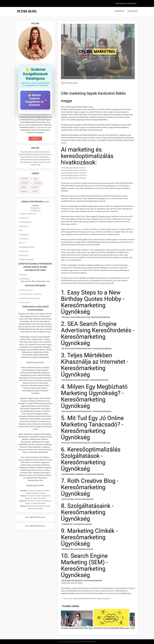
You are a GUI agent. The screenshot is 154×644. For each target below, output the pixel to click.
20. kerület (39, 506)
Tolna (46, 162)
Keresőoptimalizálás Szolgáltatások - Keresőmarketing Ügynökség (83, 474)
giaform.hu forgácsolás (28, 214)
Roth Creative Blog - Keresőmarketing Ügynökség (77, 499)
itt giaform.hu (35, 208)
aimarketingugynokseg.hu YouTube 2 (74, 170)
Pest (48, 160)
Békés (38, 152)
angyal (36, 179)
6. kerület (42, 493)
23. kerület (39, 509)
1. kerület (31, 491)
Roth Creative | (83, 642)
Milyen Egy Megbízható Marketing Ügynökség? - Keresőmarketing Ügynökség (86, 411)
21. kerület (47, 506)
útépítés (23, 187)
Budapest (28, 154)
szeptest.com (24, 218)
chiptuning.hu (24, 239)
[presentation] (131, 619)
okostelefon (24, 183)
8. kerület (37, 496)
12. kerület (42, 498)
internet (35, 192)
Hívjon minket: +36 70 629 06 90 (126, 3)
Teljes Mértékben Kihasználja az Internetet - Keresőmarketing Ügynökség (85, 380)
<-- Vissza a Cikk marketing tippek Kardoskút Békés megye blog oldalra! (86, 599)
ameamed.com (24, 226)
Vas (49, 162)
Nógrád (44, 160)
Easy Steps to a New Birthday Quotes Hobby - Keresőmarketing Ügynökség (86, 317)
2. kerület (38, 491)
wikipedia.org (24, 251)
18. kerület (42, 504)
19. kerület (31, 506)
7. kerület (30, 496)
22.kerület (31, 509)
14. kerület (37, 501)
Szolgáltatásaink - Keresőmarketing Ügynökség (77, 524)
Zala (39, 165)
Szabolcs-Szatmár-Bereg (35, 162)
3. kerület (45, 491)
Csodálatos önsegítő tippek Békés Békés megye (77, 628)
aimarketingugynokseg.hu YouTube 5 (74, 178)
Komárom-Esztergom (34, 160)
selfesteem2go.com (26, 290)
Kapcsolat (133, 11)
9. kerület (45, 496)
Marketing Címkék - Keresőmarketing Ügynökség (77, 549)
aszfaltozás (24, 179)
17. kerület (34, 504)
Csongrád (36, 154)
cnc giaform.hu (35, 211)
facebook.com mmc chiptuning (30, 298)
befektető (35, 187)
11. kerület (34, 498)
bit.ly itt (22, 243)
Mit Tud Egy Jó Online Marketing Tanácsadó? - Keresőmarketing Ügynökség (86, 443)
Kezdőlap (120, 11)
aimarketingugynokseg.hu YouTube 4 (74, 176)
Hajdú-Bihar (30, 157)
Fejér (41, 154)
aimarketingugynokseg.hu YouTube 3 (74, 173)
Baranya (32, 152)
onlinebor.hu (24, 235)
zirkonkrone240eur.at (27, 247)
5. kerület (34, 493)
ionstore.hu (23, 275)
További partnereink (26, 260)
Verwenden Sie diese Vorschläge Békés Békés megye (111, 628)
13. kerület (30, 501)
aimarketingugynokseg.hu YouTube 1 (74, 168)
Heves (37, 157)
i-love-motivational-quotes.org (30, 294)
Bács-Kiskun (25, 152)
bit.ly (21, 230)
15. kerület (45, 501)
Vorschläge (37, 183)
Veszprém (34, 165)
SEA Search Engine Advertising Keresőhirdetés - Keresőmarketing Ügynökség (86, 349)
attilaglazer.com (25, 222)
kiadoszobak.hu (25, 279)
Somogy (23, 162)
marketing (24, 192)
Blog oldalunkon (42, 127)
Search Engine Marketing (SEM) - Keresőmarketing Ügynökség (82, 581)
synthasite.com (25, 303)
